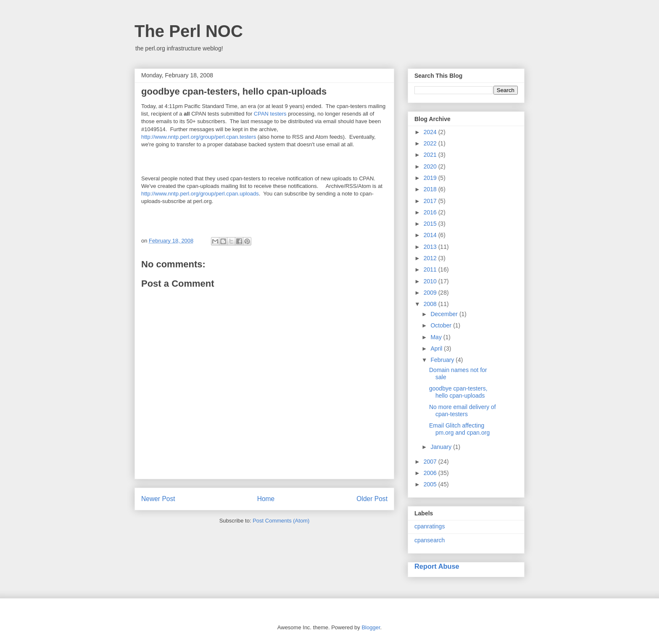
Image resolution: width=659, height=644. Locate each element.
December (445, 314)
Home (266, 499)
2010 (431, 281)
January (442, 447)
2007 (431, 462)
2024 (431, 132)
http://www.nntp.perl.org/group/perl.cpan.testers (199, 137)
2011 (431, 269)
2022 (431, 143)
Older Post (372, 499)
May (437, 337)
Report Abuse (437, 566)
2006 (431, 473)
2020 (431, 166)
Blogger (371, 627)
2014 (431, 235)
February (443, 360)
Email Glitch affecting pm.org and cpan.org (459, 429)
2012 (431, 258)
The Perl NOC (189, 31)
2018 (431, 189)
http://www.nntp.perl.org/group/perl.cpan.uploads (200, 194)
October (442, 325)
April (437, 348)
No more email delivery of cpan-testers (463, 410)
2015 (431, 224)
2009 (431, 293)
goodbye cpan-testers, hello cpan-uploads (458, 392)
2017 (431, 201)
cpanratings (430, 526)
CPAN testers (270, 114)
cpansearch (430, 540)
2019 (431, 178)
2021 (431, 155)
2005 (431, 484)
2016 (431, 212)
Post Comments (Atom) (281, 521)
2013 (431, 247)
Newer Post (158, 499)
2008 (431, 304)
